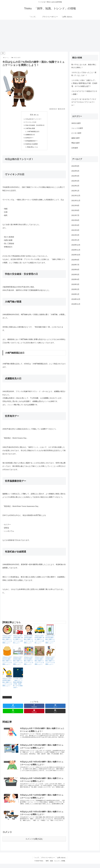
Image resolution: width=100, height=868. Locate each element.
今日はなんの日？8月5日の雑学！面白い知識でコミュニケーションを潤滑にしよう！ (39, 641)
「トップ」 (36, 862)
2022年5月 (75, 171)
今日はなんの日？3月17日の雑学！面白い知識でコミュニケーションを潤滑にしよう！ (29, 663)
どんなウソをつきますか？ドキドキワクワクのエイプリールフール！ (84, 102)
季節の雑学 (76, 143)
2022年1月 (75, 191)
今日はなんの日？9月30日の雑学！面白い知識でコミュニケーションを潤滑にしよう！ (7, 684)
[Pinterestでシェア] (34, 713)
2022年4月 (75, 176)
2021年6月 (75, 220)
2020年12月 (76, 245)
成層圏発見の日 (30, 136)
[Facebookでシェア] (34, 708)
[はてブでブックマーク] (55, 708)
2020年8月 (75, 260)
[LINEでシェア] (13, 713)
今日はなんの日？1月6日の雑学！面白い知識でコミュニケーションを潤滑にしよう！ (18, 641)
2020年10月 (76, 255)
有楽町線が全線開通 (31, 145)
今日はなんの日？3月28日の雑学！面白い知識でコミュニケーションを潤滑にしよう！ (50, 663)
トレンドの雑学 (77, 128)
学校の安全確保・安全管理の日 (35, 126)
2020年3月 (75, 284)
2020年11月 (76, 250)
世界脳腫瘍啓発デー (31, 142)
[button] (55, 713)
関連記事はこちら (32, 149)
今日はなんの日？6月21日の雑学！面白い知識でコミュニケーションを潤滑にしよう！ (7, 663)
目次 (32, 115)
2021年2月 (75, 235)
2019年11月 (76, 304)
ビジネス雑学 (76, 133)
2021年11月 (76, 201)
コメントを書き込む (34, 843)
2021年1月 (75, 240)
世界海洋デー (29, 139)
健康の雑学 (76, 138)
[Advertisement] (50, 36)
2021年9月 (75, 206)
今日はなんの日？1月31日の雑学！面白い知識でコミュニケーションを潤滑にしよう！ (29, 641)
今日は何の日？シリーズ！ (33, 119)
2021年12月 (76, 196)
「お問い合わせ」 (62, 862)
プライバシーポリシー (48, 862)
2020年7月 (75, 265)
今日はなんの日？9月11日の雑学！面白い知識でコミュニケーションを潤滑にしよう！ (50, 641)
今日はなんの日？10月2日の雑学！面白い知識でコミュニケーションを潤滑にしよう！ (7, 641)
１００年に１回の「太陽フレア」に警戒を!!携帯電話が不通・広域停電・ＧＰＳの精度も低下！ (18, 685)
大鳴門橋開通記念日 (33, 132)
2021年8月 (75, 210)
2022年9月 (75, 166)
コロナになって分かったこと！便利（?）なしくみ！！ (84, 74)
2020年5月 (75, 275)
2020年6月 (75, 270)
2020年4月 (75, 279)
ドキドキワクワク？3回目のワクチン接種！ (84, 93)
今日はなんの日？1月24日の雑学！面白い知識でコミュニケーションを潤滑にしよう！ (39, 663)
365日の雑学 (7, 699)
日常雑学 (75, 148)
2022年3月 (75, 181)
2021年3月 (75, 230)
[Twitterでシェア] (13, 708)
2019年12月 (76, 299)
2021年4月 (75, 225)
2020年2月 (75, 289)
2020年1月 (75, 294)
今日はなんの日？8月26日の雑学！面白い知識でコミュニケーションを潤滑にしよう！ (18, 663)
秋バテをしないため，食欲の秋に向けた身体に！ (84, 66)
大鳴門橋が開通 (30, 129)
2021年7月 (75, 215)
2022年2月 (75, 186)
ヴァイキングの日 (31, 122)
